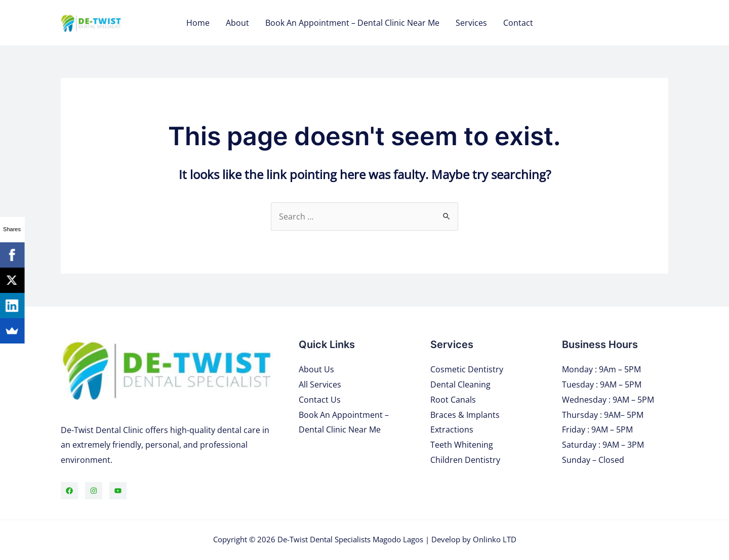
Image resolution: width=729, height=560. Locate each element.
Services (471, 23)
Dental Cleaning (460, 384)
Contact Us (320, 400)
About (237, 23)
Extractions (452, 429)
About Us (316, 369)
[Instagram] (94, 491)
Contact (518, 23)
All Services (320, 384)
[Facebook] (69, 491)
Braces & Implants (465, 415)
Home (198, 23)
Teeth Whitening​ (462, 445)
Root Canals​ (453, 400)
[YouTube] (118, 491)
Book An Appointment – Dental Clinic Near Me (352, 23)
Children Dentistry (465, 460)
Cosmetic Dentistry (467, 369)
